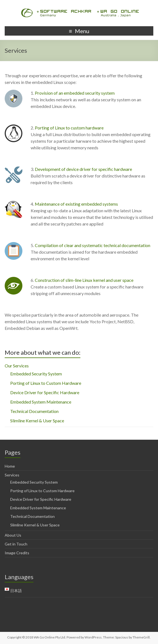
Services (12, 475)
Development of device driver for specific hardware (83, 169)
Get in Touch (16, 544)
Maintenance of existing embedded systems (76, 204)
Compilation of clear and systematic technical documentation (93, 245)
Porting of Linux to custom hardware (69, 128)
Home (10, 466)
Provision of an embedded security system (75, 93)
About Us (13, 535)
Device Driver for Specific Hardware (45, 392)
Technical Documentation (34, 411)
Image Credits (17, 553)
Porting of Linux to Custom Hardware (46, 383)
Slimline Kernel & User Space (37, 421)
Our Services (17, 366)
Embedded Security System (36, 374)
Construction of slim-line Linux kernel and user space (84, 280)
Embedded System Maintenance (41, 402)
